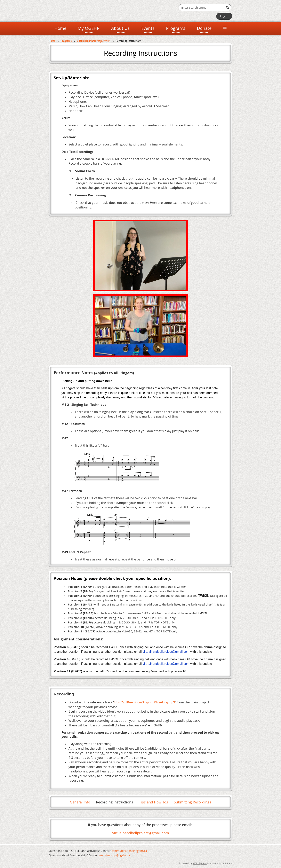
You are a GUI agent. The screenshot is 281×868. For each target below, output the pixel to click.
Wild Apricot (200, 863)
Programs (66, 41)
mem (115, 855)
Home (52, 41)
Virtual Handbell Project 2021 (94, 41)
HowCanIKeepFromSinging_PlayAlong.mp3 (145, 702)
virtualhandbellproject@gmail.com (141, 833)
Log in (224, 16)
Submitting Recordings (193, 802)
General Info (80, 802)
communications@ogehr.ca (129, 851)
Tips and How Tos (153, 802)
